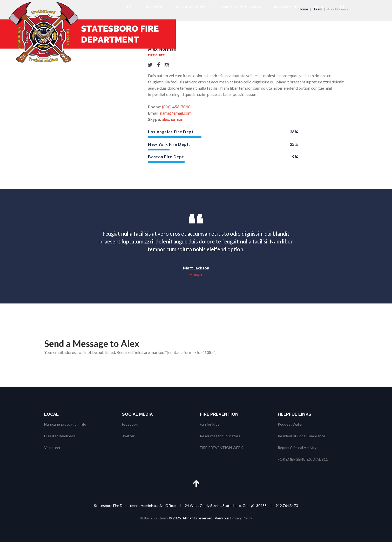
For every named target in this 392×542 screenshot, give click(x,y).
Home (128, 7)
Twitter (128, 436)
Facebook (130, 424)
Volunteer (52, 448)
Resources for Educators (220, 436)
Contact (320, 7)
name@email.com (176, 113)
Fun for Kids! (210, 424)
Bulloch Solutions (154, 518)
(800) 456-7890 (176, 107)
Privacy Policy (241, 518)
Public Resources (193, 7)
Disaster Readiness (60, 436)
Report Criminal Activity (297, 448)
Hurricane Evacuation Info (65, 424)
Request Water (290, 424)
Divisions (155, 7)
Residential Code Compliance (302, 436)
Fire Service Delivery (242, 7)
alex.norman (173, 119)
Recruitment (286, 7)
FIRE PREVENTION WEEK (221, 448)
